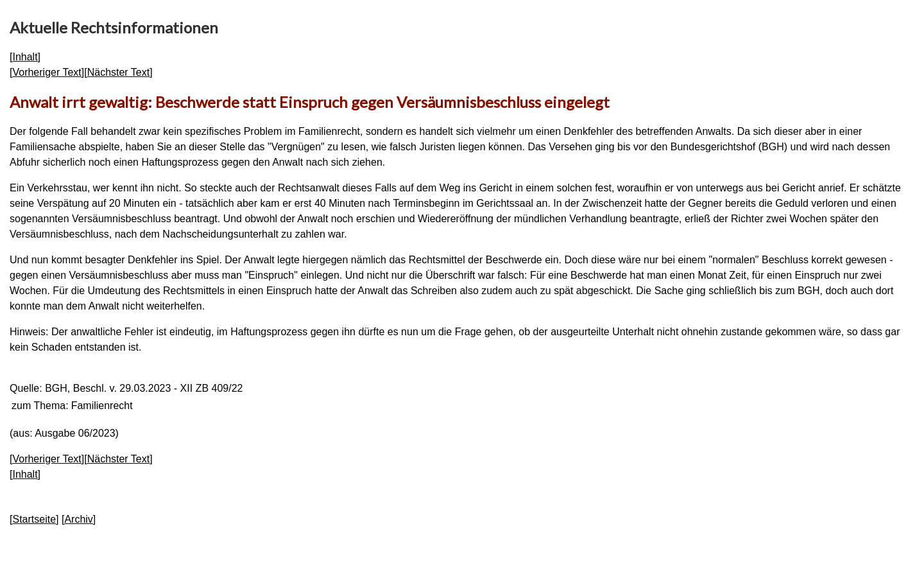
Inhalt (25, 57)
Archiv (78, 519)
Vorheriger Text (47, 72)
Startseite (34, 519)
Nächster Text (119, 72)
